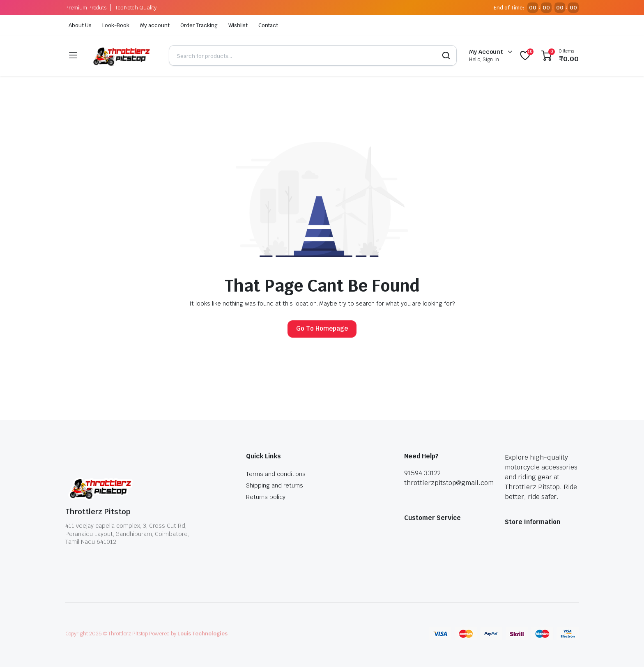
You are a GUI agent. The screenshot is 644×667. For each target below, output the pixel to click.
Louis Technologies (202, 634)
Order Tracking (199, 25)
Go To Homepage (322, 328)
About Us (80, 25)
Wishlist (238, 25)
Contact (268, 25)
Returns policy (266, 497)
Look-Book (116, 25)
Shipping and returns (275, 485)
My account (155, 25)
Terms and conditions (276, 474)
